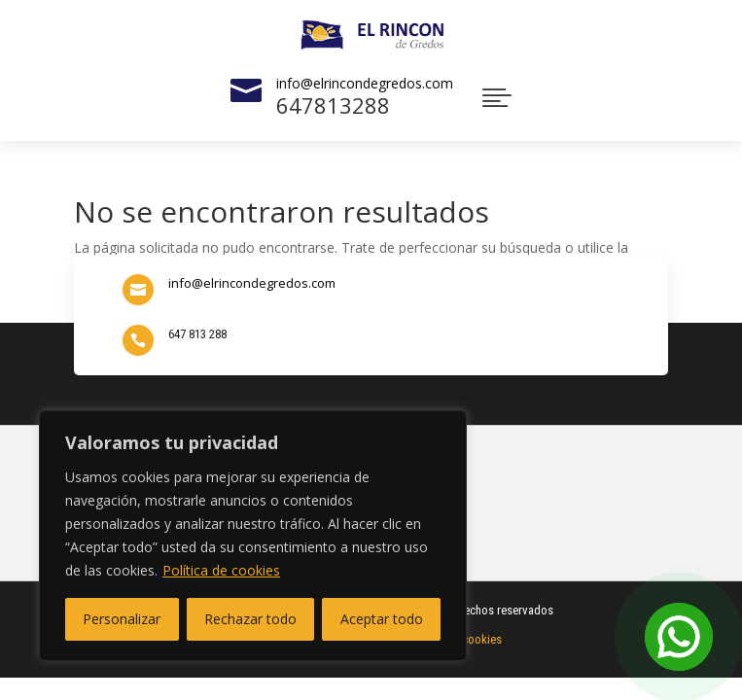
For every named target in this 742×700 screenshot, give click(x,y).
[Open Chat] (679, 637)
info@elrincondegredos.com (365, 83)
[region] (253, 536)
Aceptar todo (382, 619)
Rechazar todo (250, 619)
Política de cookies (221, 570)
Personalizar (122, 619)
